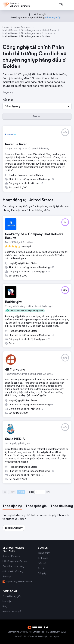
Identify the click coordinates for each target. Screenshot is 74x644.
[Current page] (40, 492)
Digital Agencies (22, 27)
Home (6, 27)
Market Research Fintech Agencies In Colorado (27, 33)
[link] (61, 5)
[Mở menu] (68, 5)
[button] (37, 106)
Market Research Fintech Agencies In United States (29, 30)
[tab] (12, 506)
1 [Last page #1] (50, 492)
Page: (31, 492)
